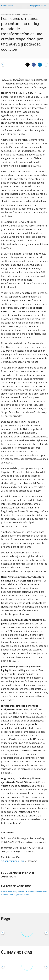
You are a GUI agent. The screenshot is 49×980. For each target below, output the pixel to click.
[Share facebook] (34, 64)
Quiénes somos (7, 5)
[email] (3, 64)
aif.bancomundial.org (13, 861)
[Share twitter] (28, 65)
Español (44, 6)
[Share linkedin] (40, 64)
